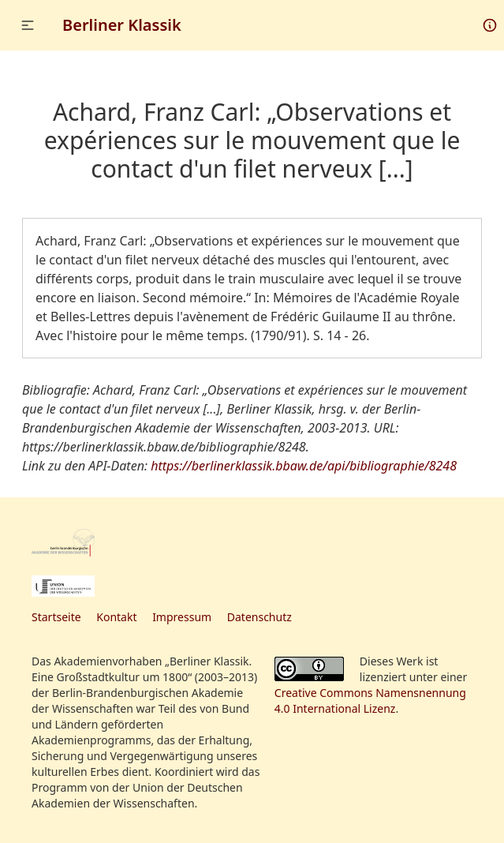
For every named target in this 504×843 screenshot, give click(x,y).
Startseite (56, 617)
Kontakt (116, 617)
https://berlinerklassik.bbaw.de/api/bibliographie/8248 (304, 466)
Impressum (182, 617)
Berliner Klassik (122, 25)
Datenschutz (259, 617)
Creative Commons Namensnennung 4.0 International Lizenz (370, 701)
